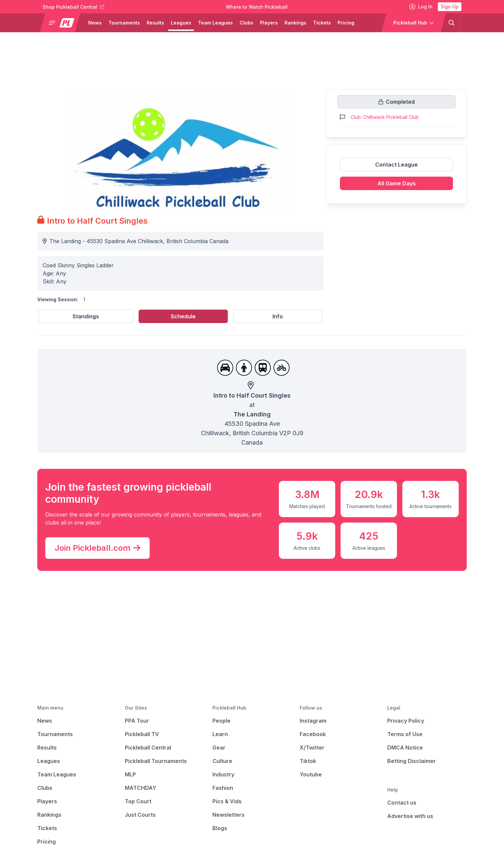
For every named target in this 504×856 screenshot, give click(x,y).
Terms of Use (405, 734)
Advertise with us (410, 816)
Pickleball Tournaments (156, 761)
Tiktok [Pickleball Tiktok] (308, 761)
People (221, 721)
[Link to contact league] (396, 167)
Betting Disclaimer (412, 761)
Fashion (223, 788)
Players (47, 801)
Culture (222, 761)
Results (47, 748)
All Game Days (397, 183)
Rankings (49, 815)
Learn (220, 734)
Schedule (183, 316)
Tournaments (55, 734)
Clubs (45, 788)
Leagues (49, 761)
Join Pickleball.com (97, 548)
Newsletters (229, 815)
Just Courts (140, 815)
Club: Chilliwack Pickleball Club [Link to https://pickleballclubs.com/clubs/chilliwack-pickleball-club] (385, 117)
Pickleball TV (142, 734)
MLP (130, 774)
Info (278, 316)
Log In (421, 7)
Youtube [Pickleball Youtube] (311, 774)
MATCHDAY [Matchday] (141, 788)
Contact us (402, 803)
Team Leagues (57, 774)
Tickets (47, 828)
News (45, 721)
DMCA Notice (405, 748)
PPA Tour (137, 721)
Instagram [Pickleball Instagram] (313, 721)
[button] (63, 23)
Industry (223, 774)
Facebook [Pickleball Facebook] (313, 734)
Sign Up (450, 7)
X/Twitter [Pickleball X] (312, 748)
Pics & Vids (227, 801)
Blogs (220, 828)
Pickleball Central (148, 748)
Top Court (138, 801)
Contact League (396, 165)
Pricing (46, 842)
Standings (86, 316)
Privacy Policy (406, 721)
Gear (219, 748)
